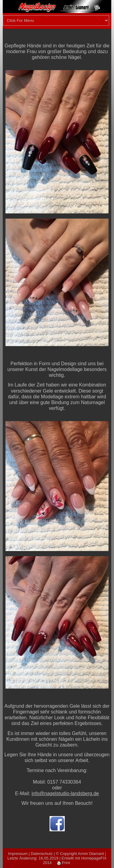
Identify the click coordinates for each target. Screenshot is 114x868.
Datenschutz (42, 854)
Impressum (18, 854)
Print (64, 863)
